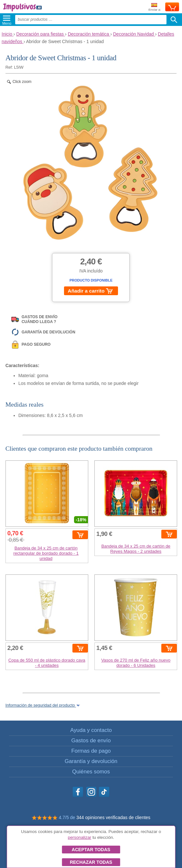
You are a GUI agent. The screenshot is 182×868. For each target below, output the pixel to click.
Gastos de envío (91, 741)
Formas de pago (91, 751)
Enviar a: (155, 7)
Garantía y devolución (91, 761)
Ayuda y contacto (91, 730)
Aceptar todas (91, 850)
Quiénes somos (91, 772)
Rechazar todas (91, 862)
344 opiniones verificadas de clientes (113, 817)
